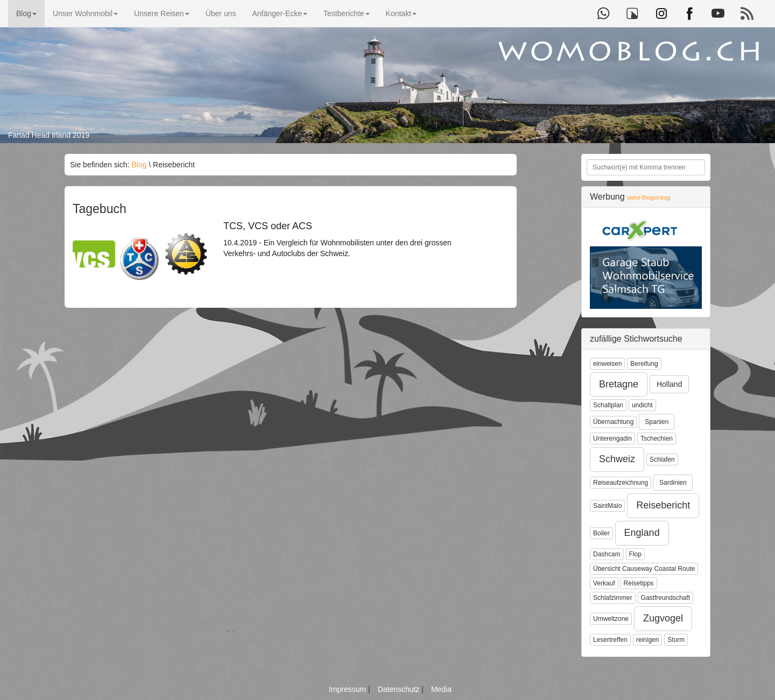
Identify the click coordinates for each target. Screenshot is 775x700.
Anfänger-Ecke (280, 13)
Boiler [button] (601, 533)
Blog (26, 13)
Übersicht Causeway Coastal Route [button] (644, 569)
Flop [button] (635, 554)
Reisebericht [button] (663, 505)
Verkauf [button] (604, 583)
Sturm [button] (676, 640)
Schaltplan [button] (608, 405)
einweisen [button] (607, 364)
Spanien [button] (657, 422)
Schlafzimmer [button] (613, 598)
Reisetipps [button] (639, 583)
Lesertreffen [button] (610, 640)
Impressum (348, 689)
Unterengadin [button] (612, 439)
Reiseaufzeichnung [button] (621, 483)
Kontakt (401, 13)
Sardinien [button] (673, 483)
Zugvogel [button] (663, 618)
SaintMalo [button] (607, 506)
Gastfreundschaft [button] (665, 598)
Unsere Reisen (162, 13)
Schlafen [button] (662, 459)
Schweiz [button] (617, 459)
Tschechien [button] (657, 439)
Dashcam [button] (607, 554)
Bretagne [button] (619, 384)
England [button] (642, 533)
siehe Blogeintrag (649, 198)
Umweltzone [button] (611, 619)
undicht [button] (642, 405)
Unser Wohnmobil (85, 13)
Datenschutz (400, 689)
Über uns (221, 13)
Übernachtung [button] (613, 422)
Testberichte (346, 13)
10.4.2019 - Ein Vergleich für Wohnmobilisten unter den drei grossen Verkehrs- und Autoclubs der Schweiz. (347, 239)
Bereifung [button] (644, 364)
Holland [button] (669, 384)
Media (441, 689)
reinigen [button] (648, 640)
